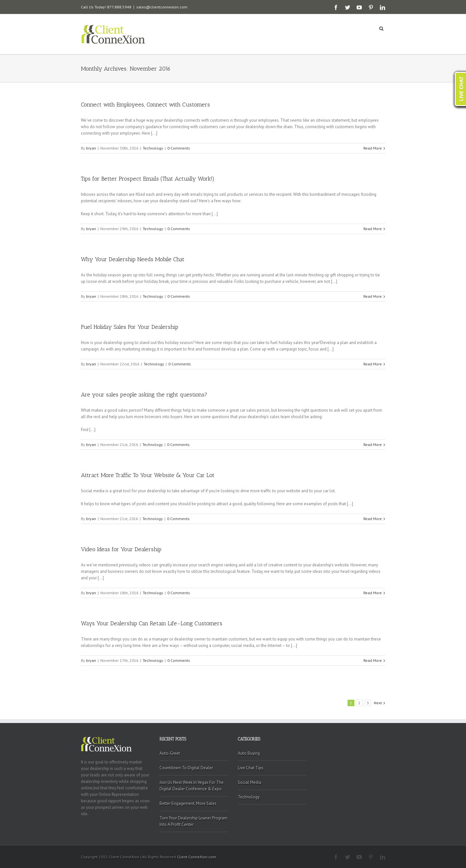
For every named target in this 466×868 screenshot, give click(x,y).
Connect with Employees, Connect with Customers (145, 105)
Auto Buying (249, 753)
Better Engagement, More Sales (188, 803)
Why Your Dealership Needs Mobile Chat (133, 259)
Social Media (250, 782)
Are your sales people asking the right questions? (144, 395)
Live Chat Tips (251, 768)
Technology (153, 148)
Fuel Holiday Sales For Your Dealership (130, 327)
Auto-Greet (170, 753)
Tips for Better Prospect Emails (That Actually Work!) (148, 179)
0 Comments (179, 148)
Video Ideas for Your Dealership (121, 549)
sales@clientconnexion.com (162, 7)
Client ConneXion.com (197, 857)
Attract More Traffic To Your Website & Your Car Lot (148, 475)
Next (378, 703)
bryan (91, 148)
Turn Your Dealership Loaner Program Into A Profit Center (194, 821)
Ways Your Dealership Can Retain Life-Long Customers (152, 623)
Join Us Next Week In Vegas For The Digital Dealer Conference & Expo (192, 786)
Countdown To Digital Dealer (186, 768)
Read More (373, 148)
